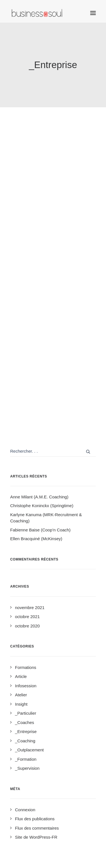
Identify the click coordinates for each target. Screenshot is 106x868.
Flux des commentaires (37, 828)
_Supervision (27, 768)
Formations (26, 667)
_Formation (26, 759)
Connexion (25, 810)
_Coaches (25, 722)
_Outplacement (29, 750)
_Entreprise (26, 731)
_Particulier (26, 713)
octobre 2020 (27, 626)
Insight (21, 704)
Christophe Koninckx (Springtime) (42, 506)
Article (21, 676)
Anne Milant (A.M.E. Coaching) (39, 497)
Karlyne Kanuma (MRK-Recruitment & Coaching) (46, 518)
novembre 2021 (30, 608)
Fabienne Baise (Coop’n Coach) (40, 530)
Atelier (21, 695)
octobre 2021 (27, 617)
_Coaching (25, 741)
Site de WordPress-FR (36, 837)
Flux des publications (35, 819)
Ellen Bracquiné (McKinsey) (36, 539)
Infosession (26, 686)
